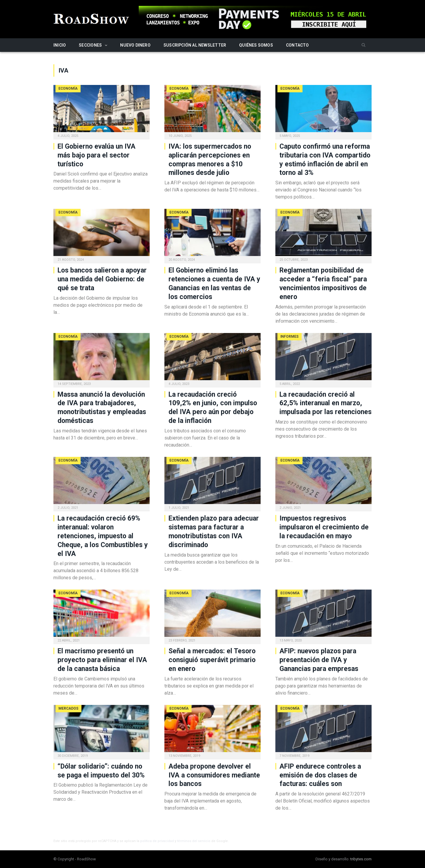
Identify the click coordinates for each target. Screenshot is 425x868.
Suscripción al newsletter (195, 45)
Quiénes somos (256, 45)
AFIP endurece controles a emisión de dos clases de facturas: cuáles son (320, 775)
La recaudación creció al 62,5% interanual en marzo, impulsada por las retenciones (326, 403)
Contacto (297, 45)
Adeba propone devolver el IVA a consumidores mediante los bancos (214, 775)
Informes (290, 337)
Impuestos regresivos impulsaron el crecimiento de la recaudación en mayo (324, 527)
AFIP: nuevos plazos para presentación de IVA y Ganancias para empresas (319, 660)
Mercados (68, 708)
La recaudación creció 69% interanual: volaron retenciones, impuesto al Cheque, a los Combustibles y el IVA (103, 536)
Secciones (90, 45)
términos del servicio (194, 841)
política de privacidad (157, 841)
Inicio (60, 45)
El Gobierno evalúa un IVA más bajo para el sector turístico (97, 155)
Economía (68, 88)
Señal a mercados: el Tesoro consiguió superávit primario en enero (212, 660)
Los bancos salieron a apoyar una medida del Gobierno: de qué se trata (102, 279)
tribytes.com (361, 859)
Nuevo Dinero (135, 45)
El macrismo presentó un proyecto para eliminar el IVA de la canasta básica (102, 660)
